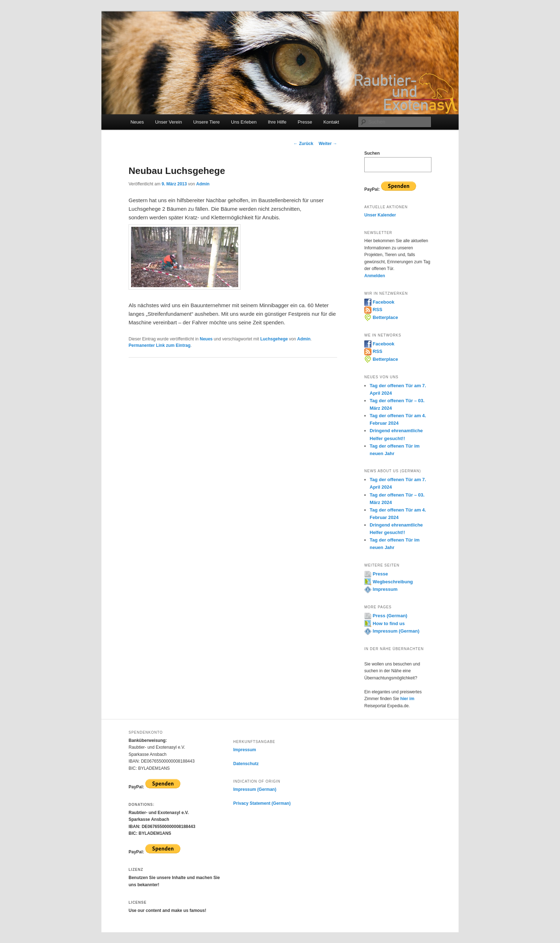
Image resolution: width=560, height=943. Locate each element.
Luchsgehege (274, 339)
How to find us (384, 623)
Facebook (379, 302)
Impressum (381, 589)
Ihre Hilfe (277, 122)
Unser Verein (168, 122)
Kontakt (331, 122)
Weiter (328, 144)
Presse (305, 122)
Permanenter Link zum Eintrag (159, 345)
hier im (407, 699)
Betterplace (381, 317)
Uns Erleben (244, 122)
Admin (203, 184)
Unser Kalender (380, 215)
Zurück (303, 144)
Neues (137, 122)
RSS (373, 310)
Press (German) (386, 616)
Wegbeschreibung (389, 582)
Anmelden (375, 276)
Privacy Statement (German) (262, 803)
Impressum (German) (392, 631)
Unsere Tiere (206, 122)
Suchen (372, 153)
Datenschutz (246, 764)
